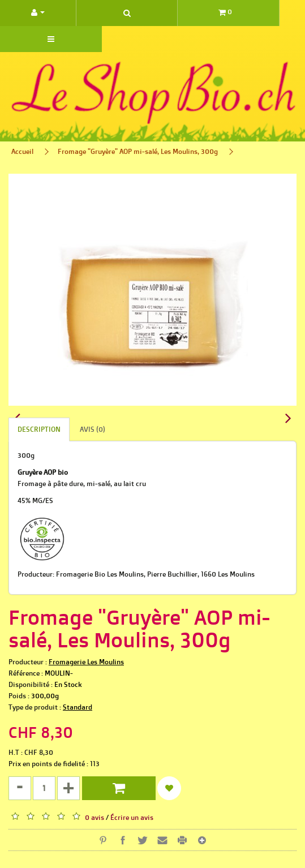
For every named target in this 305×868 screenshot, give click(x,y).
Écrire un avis (132, 817)
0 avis (94, 817)
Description (39, 429)
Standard (78, 707)
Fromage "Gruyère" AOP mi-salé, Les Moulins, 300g (138, 151)
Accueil (22, 151)
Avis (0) (93, 429)
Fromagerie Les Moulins (86, 662)
